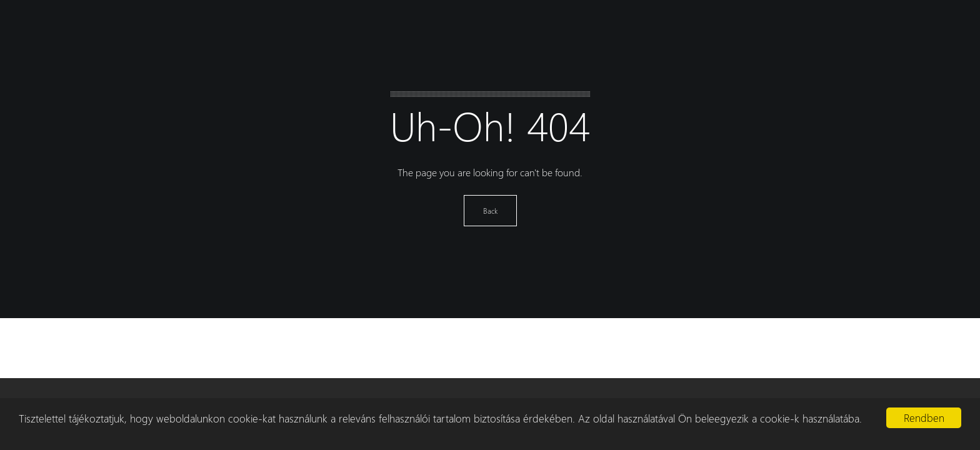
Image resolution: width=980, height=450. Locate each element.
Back (490, 211)
